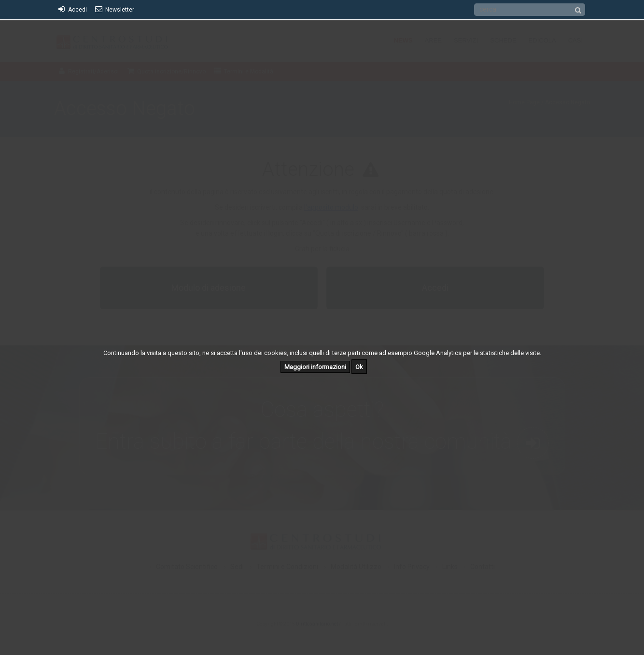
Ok (359, 367)
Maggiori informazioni (315, 367)
